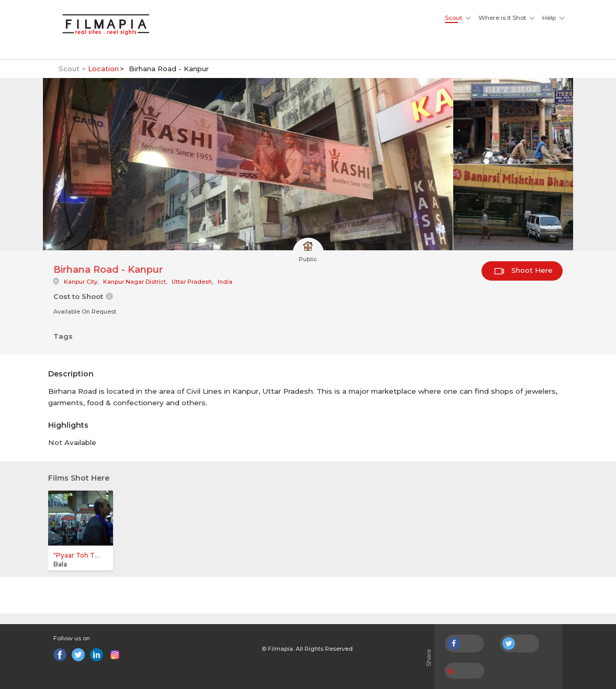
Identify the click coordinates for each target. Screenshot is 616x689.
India (225, 282)
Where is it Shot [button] (502, 18)
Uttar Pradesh (192, 282)
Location (103, 69)
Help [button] (549, 18)
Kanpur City (81, 282)
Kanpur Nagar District (135, 282)
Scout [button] (453, 18)
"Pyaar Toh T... (76, 555)
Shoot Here (524, 270)
